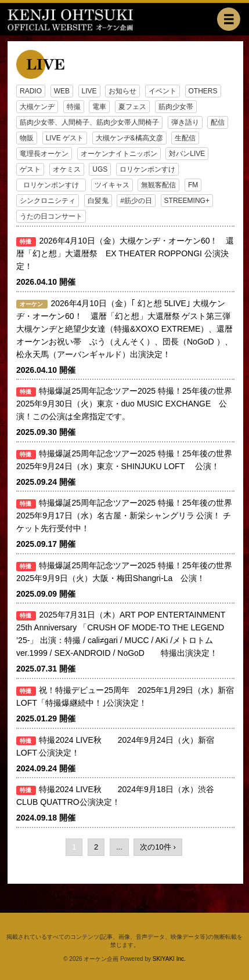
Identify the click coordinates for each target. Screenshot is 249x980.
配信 (218, 122)
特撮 (74, 107)
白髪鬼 (98, 201)
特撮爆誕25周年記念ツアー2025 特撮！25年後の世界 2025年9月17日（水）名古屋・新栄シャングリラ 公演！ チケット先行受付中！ (124, 516)
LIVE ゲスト (65, 138)
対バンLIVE (187, 154)
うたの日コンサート (51, 216)
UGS (100, 169)
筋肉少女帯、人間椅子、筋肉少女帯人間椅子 (89, 122)
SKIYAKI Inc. (169, 959)
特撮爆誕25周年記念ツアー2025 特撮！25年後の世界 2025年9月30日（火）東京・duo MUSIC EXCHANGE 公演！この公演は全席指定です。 (128, 404)
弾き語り (185, 122)
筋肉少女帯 (176, 107)
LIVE (89, 91)
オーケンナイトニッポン (119, 154)
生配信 (185, 138)
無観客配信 (158, 185)
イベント (163, 91)
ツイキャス (112, 185)
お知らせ (122, 91)
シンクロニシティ (48, 201)
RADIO (31, 91)
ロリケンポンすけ (147, 169)
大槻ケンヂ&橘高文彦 (129, 138)
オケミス (67, 169)
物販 (27, 138)
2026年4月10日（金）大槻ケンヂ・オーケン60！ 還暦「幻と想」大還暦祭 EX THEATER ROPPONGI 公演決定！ (125, 253)
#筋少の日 (136, 201)
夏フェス (132, 107)
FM (193, 185)
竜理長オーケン (44, 154)
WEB (62, 91)
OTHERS (203, 91)
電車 (99, 107)
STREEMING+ (187, 201)
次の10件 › (158, 847)
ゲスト (30, 169)
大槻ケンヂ (37, 107)
